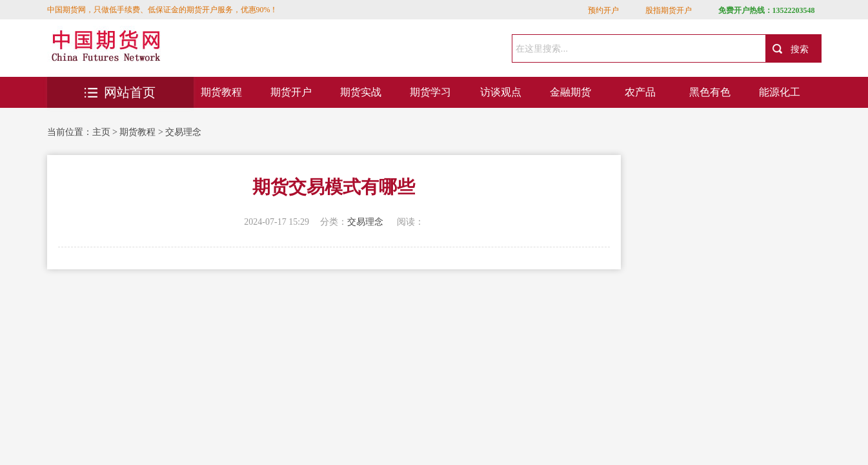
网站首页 (120, 92)
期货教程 (221, 92)
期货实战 (361, 92)
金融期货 (570, 92)
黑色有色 (710, 92)
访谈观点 (501, 92)
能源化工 (780, 92)
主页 (101, 132)
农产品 (640, 92)
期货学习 (430, 92)
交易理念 (183, 132)
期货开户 (291, 92)
